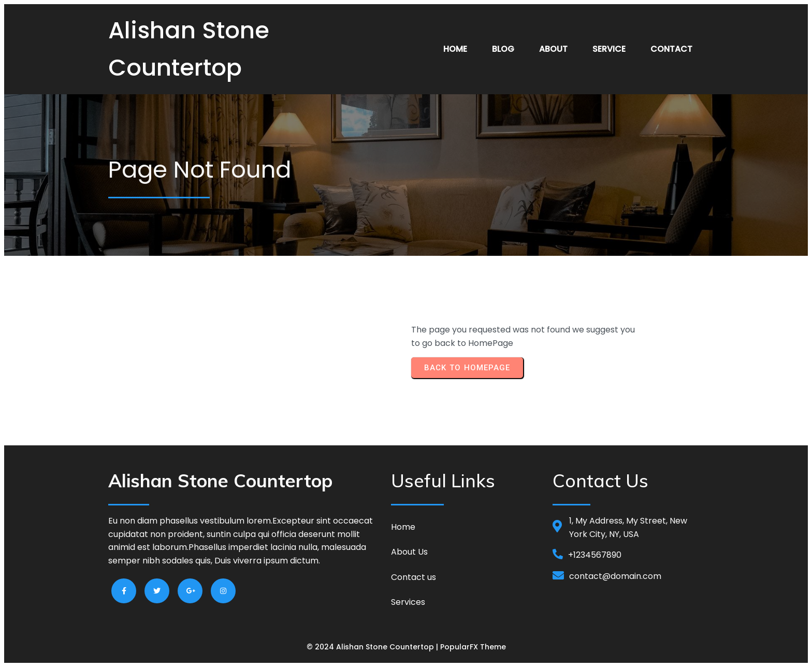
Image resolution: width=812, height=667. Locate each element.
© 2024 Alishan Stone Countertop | (373, 647)
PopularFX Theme (473, 647)
